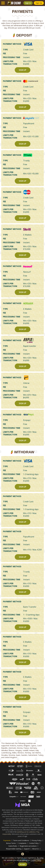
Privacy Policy (37, 840)
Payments (7, 840)
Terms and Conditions (21, 840)
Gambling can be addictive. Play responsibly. (21, 833)
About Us (35, 849)
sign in (28, 3)
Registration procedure (28, 846)
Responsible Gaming (14, 849)
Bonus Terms (11, 843)
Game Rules (13, 846)
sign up (39, 3)
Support (27, 849)
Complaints (22, 843)
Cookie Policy (34, 843)
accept (22, 864)
